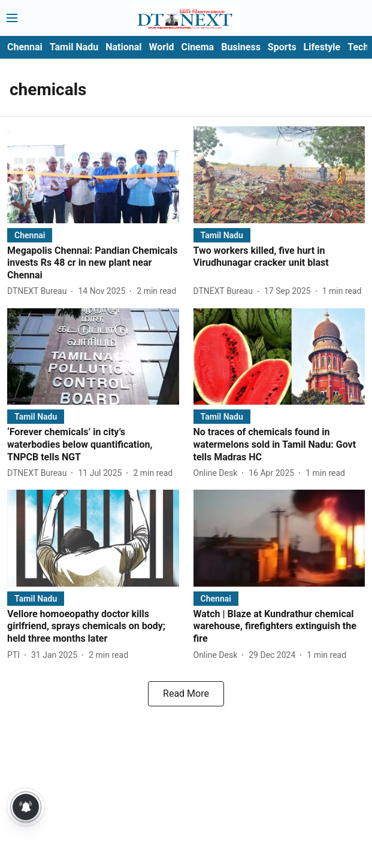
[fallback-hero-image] (93, 174)
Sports (282, 47)
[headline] (93, 263)
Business (241, 47)
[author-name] (39, 291)
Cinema (197, 47)
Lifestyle (322, 47)
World (162, 47)
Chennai (25, 47)
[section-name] (30, 235)
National (123, 47)
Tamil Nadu (74, 47)
